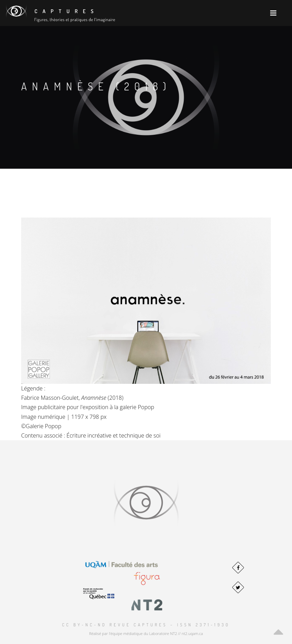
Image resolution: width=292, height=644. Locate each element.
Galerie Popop (43, 426)
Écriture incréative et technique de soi (114, 435)
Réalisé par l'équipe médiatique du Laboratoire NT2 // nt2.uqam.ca (146, 633)
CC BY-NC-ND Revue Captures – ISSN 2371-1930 (146, 625)
